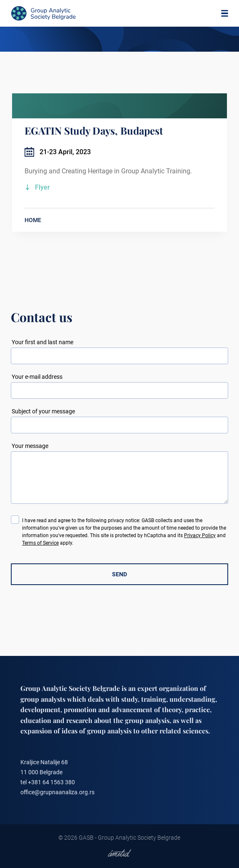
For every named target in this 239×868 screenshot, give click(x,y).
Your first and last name (42, 342)
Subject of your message (43, 411)
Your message (30, 446)
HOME (33, 220)
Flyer (42, 187)
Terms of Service (40, 543)
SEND (119, 574)
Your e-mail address (37, 377)
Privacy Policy (200, 535)
